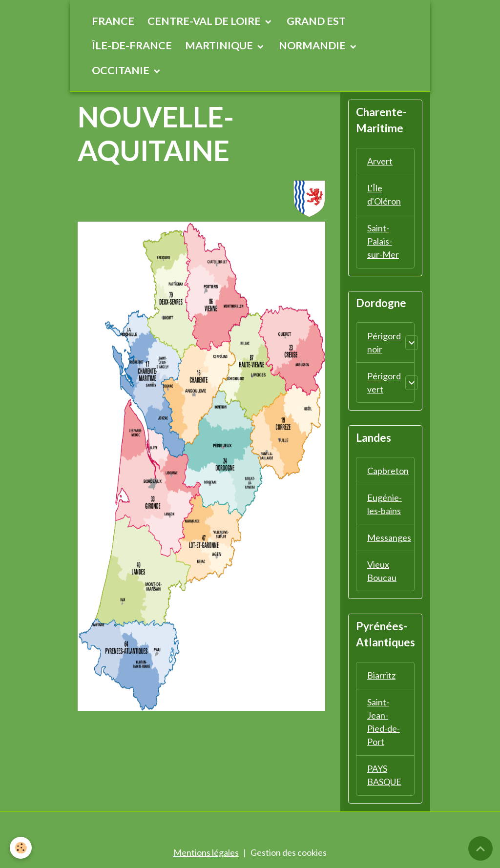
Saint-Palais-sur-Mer (383, 241)
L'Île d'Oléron (384, 195)
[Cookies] (21, 848)
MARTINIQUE (220, 45)
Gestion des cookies (289, 852)
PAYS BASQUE (384, 775)
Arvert (380, 161)
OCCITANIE (122, 70)
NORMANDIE (313, 45)
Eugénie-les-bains (385, 504)
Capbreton (388, 471)
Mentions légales (206, 852)
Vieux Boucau (382, 571)
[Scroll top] (480, 848)
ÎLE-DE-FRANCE (132, 45)
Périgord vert (384, 382)
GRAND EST (316, 21)
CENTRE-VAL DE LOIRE (205, 21)
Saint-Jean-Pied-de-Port (384, 722)
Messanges (389, 537)
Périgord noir (384, 342)
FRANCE (113, 21)
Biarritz (381, 675)
